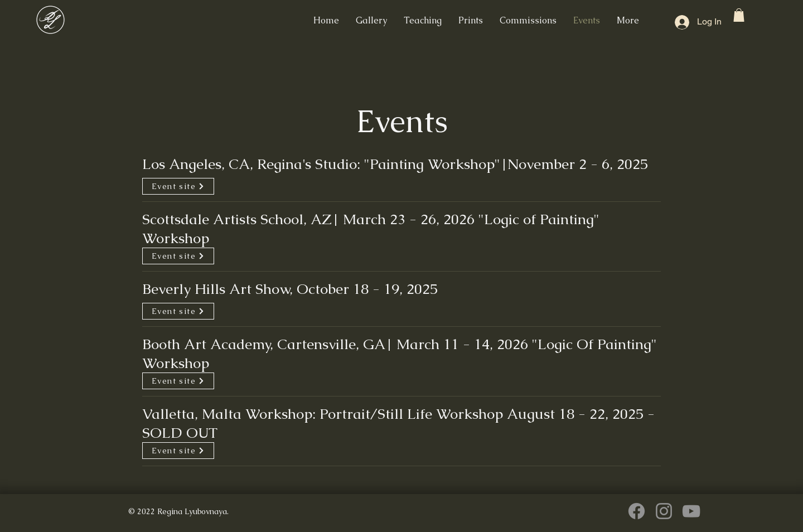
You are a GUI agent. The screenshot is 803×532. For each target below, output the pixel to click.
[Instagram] (664, 511)
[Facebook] (637, 511)
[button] (739, 15)
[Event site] (178, 186)
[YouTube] (691, 511)
